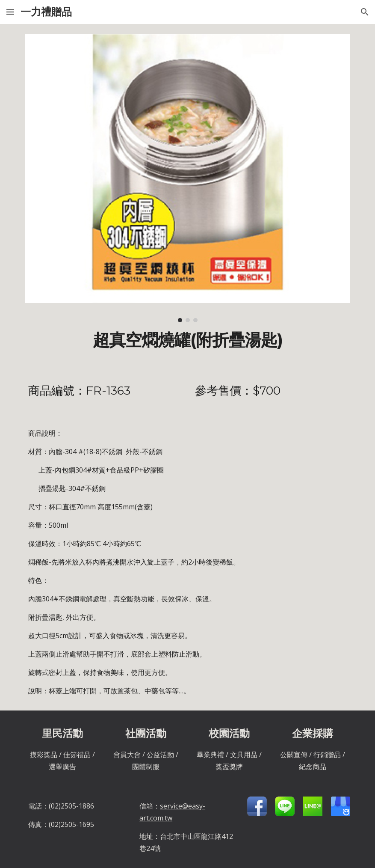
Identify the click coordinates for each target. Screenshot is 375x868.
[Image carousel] (188, 178)
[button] (10, 12)
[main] (188, 340)
